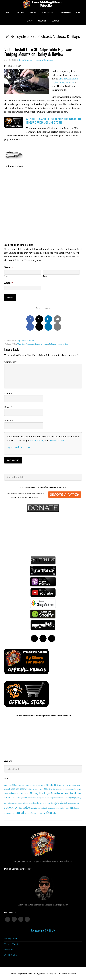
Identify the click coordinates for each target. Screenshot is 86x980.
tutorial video (56, 343)
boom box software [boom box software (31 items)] (19, 788)
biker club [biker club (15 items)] (21, 785)
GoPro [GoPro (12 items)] (27, 793)
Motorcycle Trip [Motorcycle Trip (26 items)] (47, 802)
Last (45, 276)
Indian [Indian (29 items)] (7, 797)
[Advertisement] (23, 533)
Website (9, 420)
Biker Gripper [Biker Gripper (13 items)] (30, 785)
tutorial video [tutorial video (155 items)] (23, 812)
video (65, 343)
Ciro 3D (21, 343)
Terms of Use (57, 440)
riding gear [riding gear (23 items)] (35, 808)
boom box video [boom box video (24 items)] (36, 788)
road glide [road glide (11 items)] (44, 808)
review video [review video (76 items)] (22, 807)
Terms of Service (12, 944)
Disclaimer (9, 949)
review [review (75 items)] (9, 807)
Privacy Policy (37, 440)
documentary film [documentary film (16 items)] (70, 789)
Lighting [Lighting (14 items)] (78, 797)
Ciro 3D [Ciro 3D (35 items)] (48, 788)
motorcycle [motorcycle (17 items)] (21, 802)
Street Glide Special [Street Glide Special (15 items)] (72, 808)
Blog (18, 340)
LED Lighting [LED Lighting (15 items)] (70, 797)
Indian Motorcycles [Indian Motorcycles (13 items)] (18, 797)
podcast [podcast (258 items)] (62, 802)
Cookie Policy (11, 955)
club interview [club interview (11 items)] (57, 789)
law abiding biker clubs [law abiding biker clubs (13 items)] (53, 797)
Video (32, 340)
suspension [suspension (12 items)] (8, 813)
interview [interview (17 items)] (29, 797)
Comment (10, 361)
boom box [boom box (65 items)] (52, 784)
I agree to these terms (18, 447)
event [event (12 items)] (79, 789)
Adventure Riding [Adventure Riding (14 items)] (11, 785)
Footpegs (30, 343)
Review (25, 340)
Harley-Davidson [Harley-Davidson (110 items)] (51, 793)
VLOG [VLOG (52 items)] (56, 812)
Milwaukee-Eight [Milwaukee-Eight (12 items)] (10, 803)
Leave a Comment (44, 60)
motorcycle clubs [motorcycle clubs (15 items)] (33, 803)
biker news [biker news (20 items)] (40, 785)
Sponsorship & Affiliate (43, 930)
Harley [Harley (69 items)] (34, 793)
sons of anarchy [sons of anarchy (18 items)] (58, 808)
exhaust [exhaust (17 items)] (7, 793)
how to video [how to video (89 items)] (72, 793)
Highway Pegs (42, 343)
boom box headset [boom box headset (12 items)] (65, 785)
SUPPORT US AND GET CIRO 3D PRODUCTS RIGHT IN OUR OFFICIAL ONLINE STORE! (54, 120)
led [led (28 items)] (63, 797)
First (7, 276)
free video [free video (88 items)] (18, 793)
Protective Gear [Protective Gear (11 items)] (74, 803)
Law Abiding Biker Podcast (43, 4)
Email (8, 283)
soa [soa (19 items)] (49, 808)
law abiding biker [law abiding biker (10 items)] (39, 797)
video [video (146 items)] (48, 812)
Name (9, 267)
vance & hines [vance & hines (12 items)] (38, 813)
